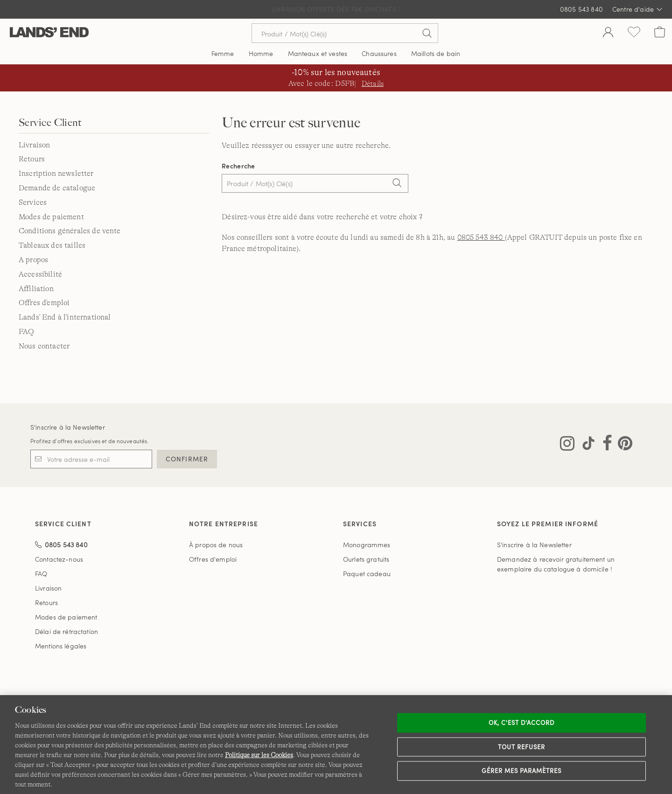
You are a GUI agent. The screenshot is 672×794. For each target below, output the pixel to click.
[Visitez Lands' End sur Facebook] (605, 445)
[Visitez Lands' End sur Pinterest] (622, 445)
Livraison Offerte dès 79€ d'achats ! (336, 9)
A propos (33, 260)
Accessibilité (40, 274)
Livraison (34, 145)
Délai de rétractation (66, 631)
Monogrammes (367, 545)
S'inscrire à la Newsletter (68, 427)
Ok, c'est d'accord (522, 723)
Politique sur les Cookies (259, 755)
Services (33, 202)
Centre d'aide (637, 9)
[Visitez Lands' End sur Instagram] (567, 445)
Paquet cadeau (367, 574)
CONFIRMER (187, 459)
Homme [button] (261, 53)
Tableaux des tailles (52, 245)
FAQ (26, 332)
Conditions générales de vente (70, 231)
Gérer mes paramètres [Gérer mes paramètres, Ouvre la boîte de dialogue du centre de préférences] (522, 771)
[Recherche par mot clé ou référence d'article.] (345, 33)
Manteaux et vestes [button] (318, 53)
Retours (32, 159)
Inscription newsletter (56, 174)
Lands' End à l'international (65, 317)
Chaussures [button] (379, 53)
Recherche (238, 166)
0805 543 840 (581, 9)
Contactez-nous (59, 559)
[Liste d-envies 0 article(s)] (634, 33)
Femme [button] (223, 53)
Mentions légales (61, 646)
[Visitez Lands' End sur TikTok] (586, 445)
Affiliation (36, 289)
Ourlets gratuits (366, 559)
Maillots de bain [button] (436, 53)
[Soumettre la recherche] (427, 33)
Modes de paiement (51, 217)
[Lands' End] (49, 33)
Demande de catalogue (57, 188)
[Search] (397, 184)
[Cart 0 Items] (660, 33)
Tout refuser (522, 746)
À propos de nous (216, 545)
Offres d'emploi (44, 303)
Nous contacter (44, 346)
